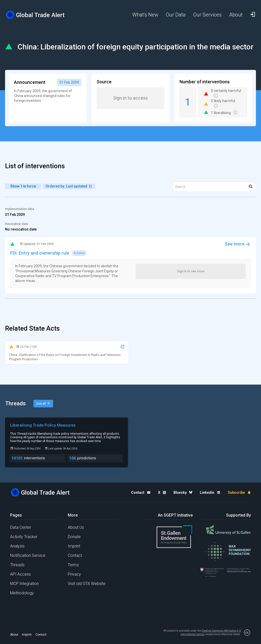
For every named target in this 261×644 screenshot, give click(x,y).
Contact (75, 555)
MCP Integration (24, 584)
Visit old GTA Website (87, 584)
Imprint (74, 546)
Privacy (74, 574)
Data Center (21, 527)
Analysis (17, 546)
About (14, 635)
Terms (73, 565)
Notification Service (28, 555)
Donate (74, 537)
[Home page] (35, 15)
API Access (20, 574)
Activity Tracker (24, 537)
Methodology (22, 593)
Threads (17, 565)
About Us (76, 527)
